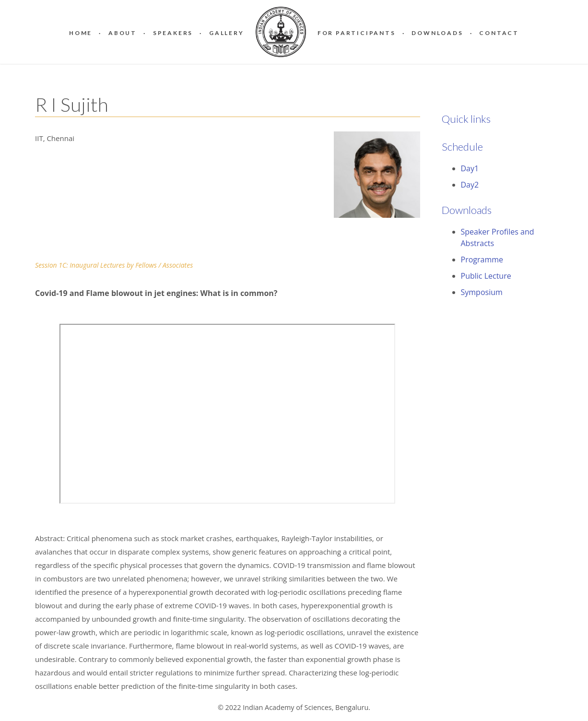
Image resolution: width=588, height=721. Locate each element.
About (123, 33)
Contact (499, 33)
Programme (482, 260)
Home (81, 33)
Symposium (482, 292)
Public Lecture (486, 276)
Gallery (227, 33)
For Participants (357, 33)
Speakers (173, 33)
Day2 (470, 185)
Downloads (437, 33)
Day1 (470, 168)
